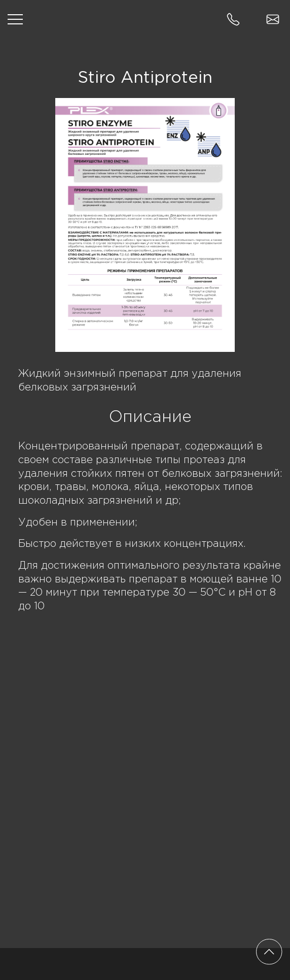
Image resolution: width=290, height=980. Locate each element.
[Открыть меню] (15, 19)
